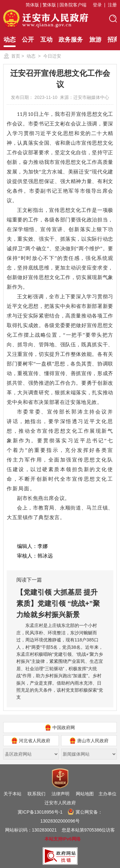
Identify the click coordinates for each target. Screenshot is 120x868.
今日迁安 (52, 56)
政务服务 (71, 40)
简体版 (32, 5)
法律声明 (60, 794)
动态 (10, 42)
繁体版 (49, 5)
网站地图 (85, 794)
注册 (112, 5)
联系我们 (36, 794)
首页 (16, 56)
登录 (97, 5)
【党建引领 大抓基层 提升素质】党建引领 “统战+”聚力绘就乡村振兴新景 (58, 603)
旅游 (95, 40)
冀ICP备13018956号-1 (40, 812)
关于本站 (12, 794)
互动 (46, 40)
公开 (28, 40)
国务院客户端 (73, 5)
